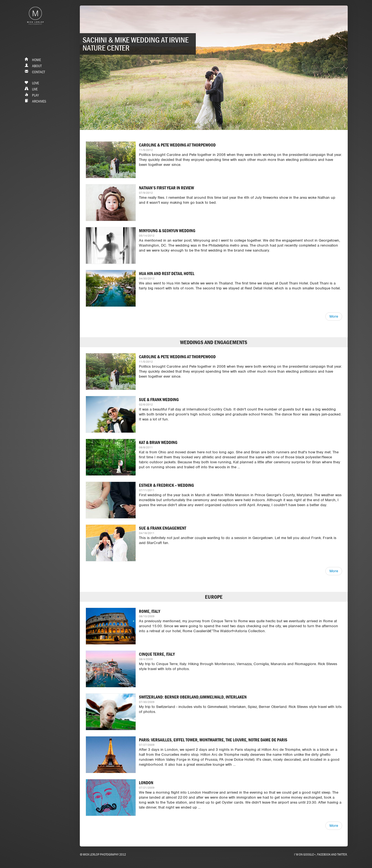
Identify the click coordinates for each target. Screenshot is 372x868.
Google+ (309, 854)
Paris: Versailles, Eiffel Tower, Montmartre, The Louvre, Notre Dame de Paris (213, 740)
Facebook (324, 854)
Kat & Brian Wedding (158, 442)
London (146, 783)
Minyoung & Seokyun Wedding (167, 231)
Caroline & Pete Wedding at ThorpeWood (177, 145)
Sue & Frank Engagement (163, 528)
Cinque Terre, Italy (157, 654)
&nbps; (35, 28)
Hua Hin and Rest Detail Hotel (167, 273)
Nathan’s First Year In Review (166, 188)
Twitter (342, 854)
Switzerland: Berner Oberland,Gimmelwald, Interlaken (193, 697)
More (334, 316)
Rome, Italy (150, 611)
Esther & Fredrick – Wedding (166, 485)
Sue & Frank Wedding (159, 399)
